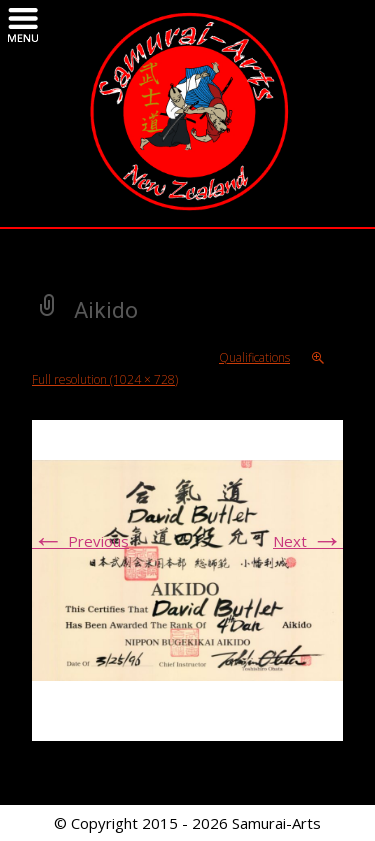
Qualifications (254, 357)
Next (308, 541)
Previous (80, 541)
